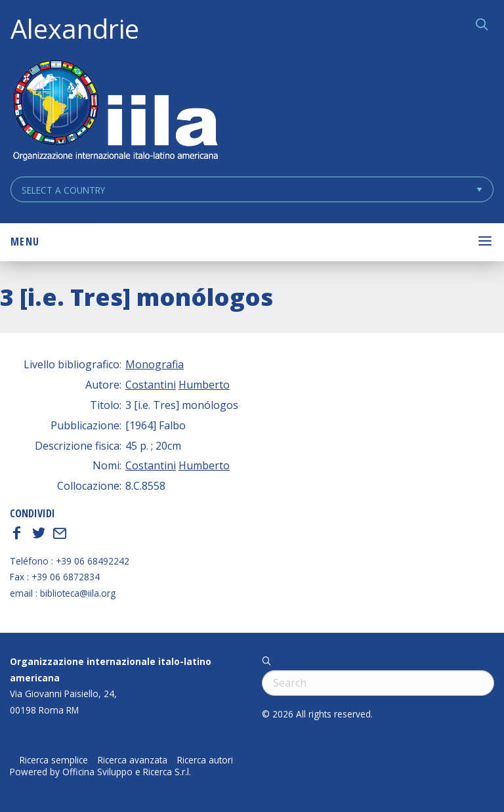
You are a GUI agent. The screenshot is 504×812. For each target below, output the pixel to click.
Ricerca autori (205, 760)
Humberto (204, 385)
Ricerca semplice (54, 760)
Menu (25, 242)
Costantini (151, 385)
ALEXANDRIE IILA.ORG (115, 112)
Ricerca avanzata (133, 760)
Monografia (155, 364)
